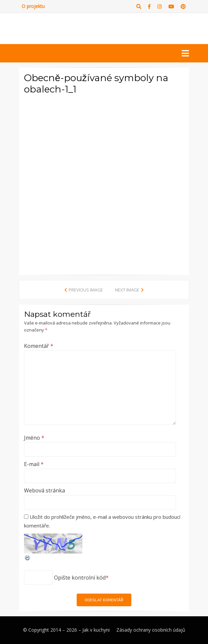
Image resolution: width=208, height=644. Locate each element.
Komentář (39, 346)
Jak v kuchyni (96, 630)
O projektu (33, 6)
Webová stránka (44, 490)
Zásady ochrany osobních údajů (151, 630)
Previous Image (86, 290)
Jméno (34, 438)
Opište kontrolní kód (80, 578)
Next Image (127, 290)
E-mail (34, 464)
